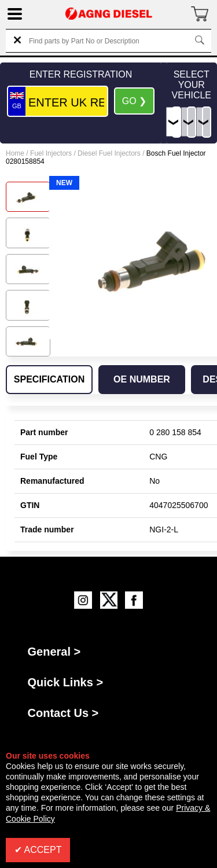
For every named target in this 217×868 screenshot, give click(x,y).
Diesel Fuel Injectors (109, 153)
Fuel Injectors (51, 153)
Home (15, 153)
